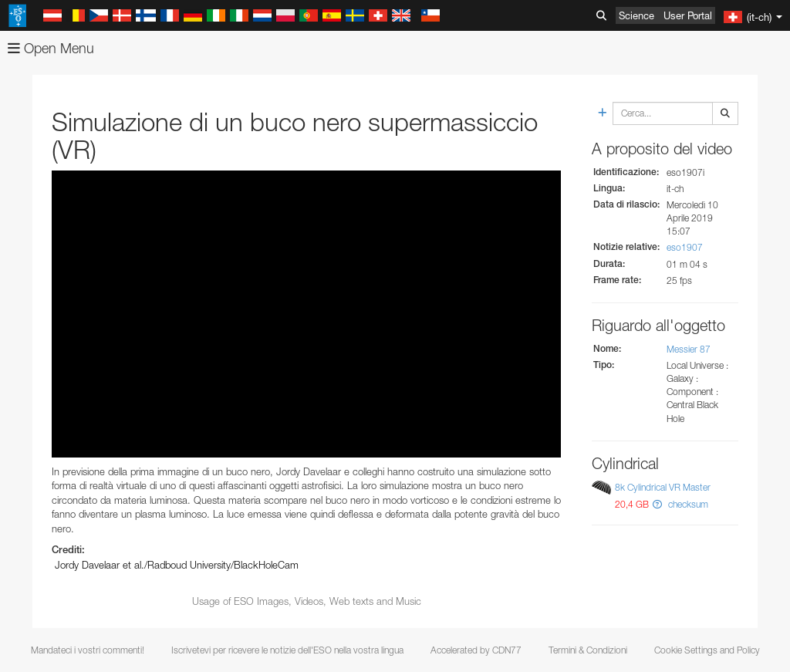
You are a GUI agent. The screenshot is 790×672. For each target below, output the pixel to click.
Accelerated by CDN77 (476, 650)
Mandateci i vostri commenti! (88, 650)
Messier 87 (689, 349)
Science (636, 15)
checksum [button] (687, 504)
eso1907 (685, 247)
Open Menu (51, 48)
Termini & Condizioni (588, 650)
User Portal (688, 15)
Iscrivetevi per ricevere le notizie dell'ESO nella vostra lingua (287, 650)
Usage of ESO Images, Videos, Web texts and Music (307, 601)
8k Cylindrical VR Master (663, 487)
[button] (657, 504)
